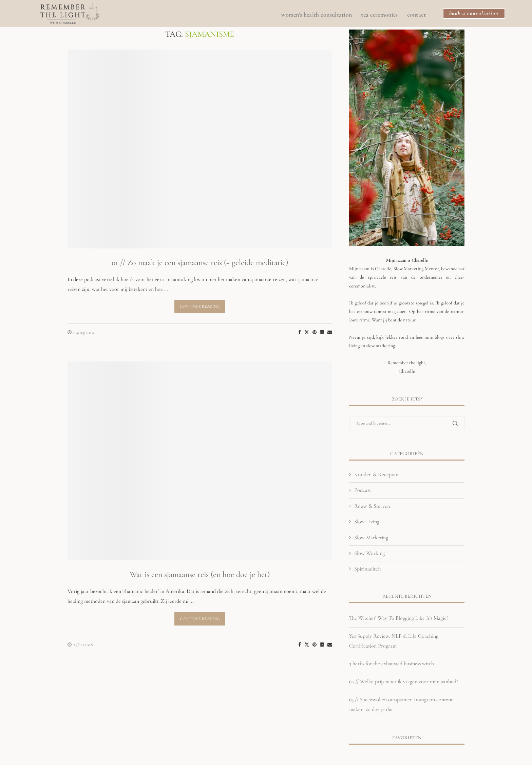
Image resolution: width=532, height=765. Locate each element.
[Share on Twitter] (307, 332)
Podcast (363, 490)
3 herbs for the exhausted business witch (392, 664)
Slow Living (367, 522)
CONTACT (415, 15)
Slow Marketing (371, 538)
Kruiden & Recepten (376, 474)
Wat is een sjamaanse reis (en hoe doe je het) (200, 574)
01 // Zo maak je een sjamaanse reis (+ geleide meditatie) (200, 263)
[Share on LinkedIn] (322, 332)
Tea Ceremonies (377, 15)
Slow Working (369, 553)
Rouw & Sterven (372, 506)
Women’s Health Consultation (315, 15)
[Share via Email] (330, 332)
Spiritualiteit (368, 569)
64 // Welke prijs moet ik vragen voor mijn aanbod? (404, 682)
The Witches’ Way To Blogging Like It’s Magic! (398, 618)
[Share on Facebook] (300, 332)
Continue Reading (200, 306)
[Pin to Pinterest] (315, 332)
